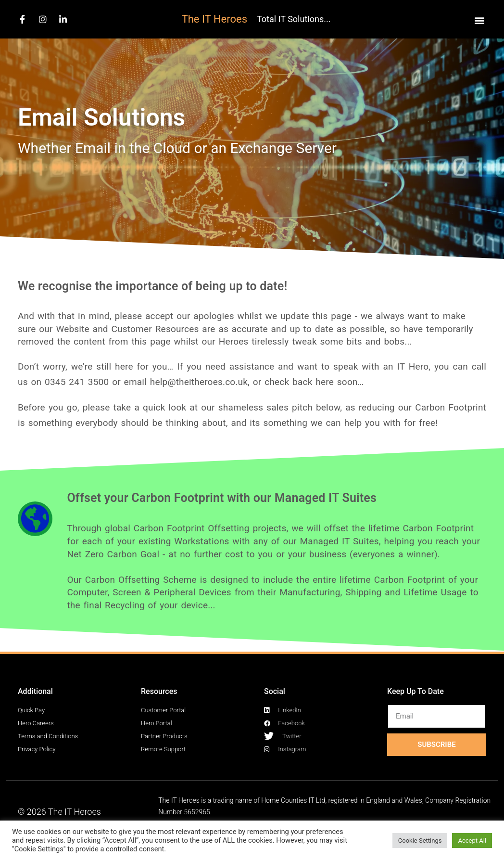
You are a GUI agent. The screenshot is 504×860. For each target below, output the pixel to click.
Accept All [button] (472, 841)
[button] (479, 20)
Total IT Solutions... (294, 19)
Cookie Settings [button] (420, 841)
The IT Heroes (214, 19)
